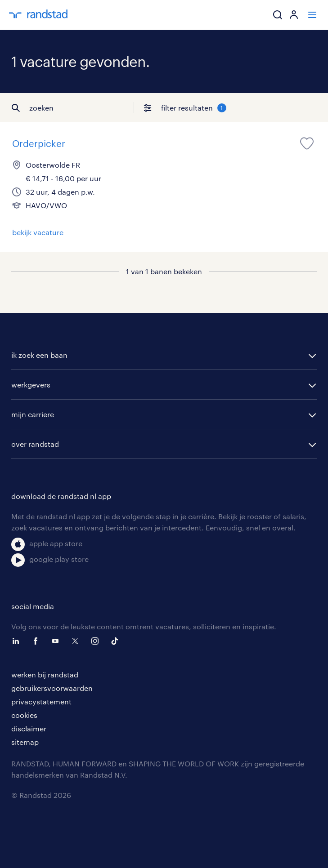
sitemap (25, 742)
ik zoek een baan (39, 355)
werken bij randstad (45, 674)
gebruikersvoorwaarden (52, 688)
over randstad (35, 444)
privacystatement (41, 701)
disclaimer (29, 728)
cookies (24, 715)
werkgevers (31, 385)
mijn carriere (33, 414)
